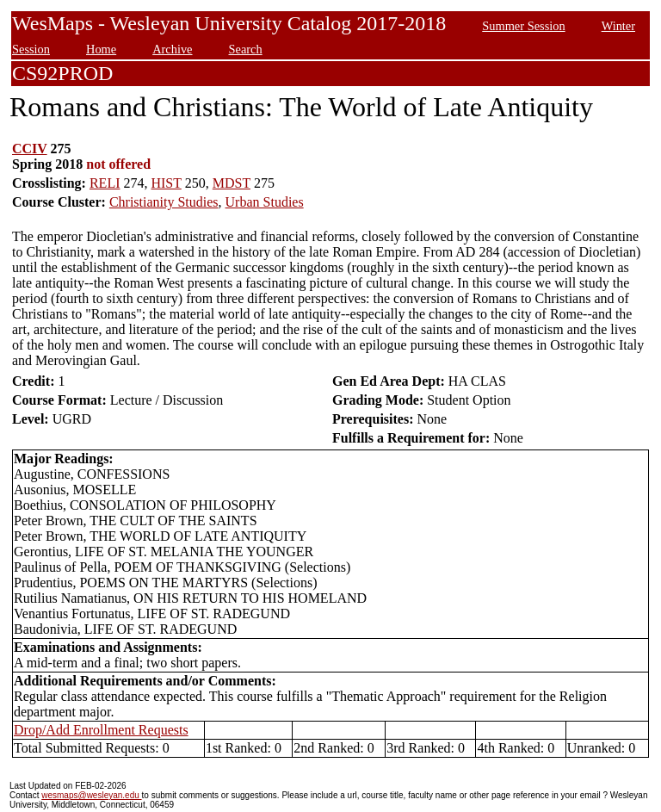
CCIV (30, 149)
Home (101, 49)
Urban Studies (265, 202)
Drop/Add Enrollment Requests (101, 730)
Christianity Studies (164, 202)
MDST (232, 183)
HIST (166, 183)
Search (246, 49)
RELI (105, 183)
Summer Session (523, 26)
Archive (172, 49)
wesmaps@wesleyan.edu (91, 795)
